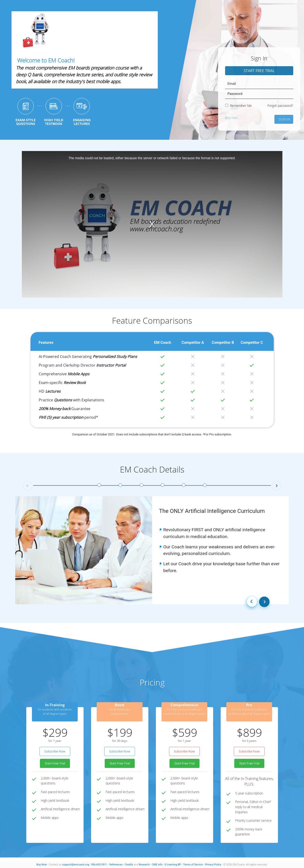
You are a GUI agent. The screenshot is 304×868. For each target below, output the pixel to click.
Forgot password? (280, 106)
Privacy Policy (213, 865)
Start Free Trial (259, 71)
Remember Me (239, 106)
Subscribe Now (55, 751)
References (116, 865)
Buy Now (42, 865)
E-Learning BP (173, 865)
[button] (27, 486)
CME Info (157, 865)
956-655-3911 (99, 865)
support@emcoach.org (76, 865)
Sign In (284, 119)
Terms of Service (193, 865)
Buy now (231, 118)
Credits (129, 865)
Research (144, 865)
